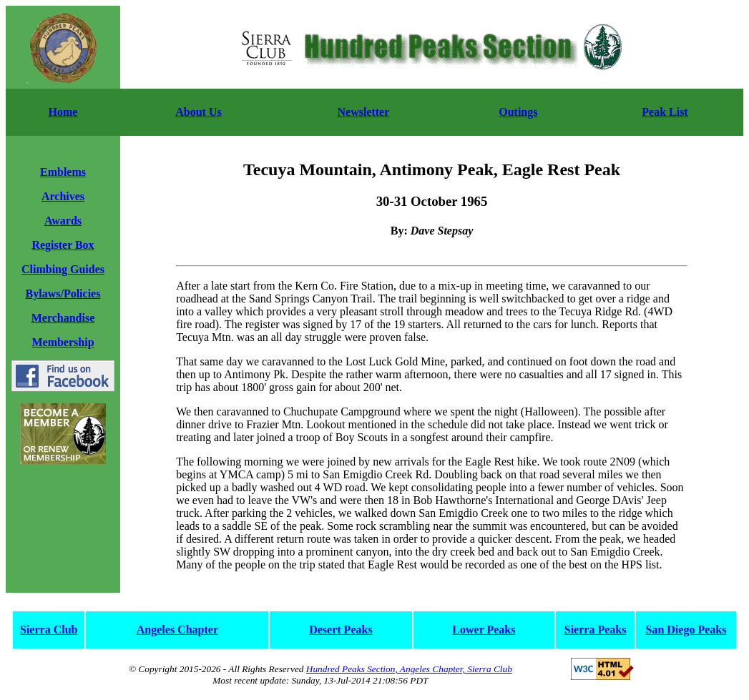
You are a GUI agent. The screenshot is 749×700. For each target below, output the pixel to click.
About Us (198, 112)
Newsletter (363, 112)
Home (63, 112)
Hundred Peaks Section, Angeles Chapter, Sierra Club (409, 669)
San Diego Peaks (686, 630)
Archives (63, 196)
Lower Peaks (484, 630)
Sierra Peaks (596, 630)
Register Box (63, 245)
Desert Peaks (341, 630)
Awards (63, 221)
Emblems (63, 172)
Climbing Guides (63, 269)
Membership (63, 342)
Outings (518, 112)
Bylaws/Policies (63, 294)
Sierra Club (49, 630)
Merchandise (63, 318)
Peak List (665, 112)
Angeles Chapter (177, 630)
